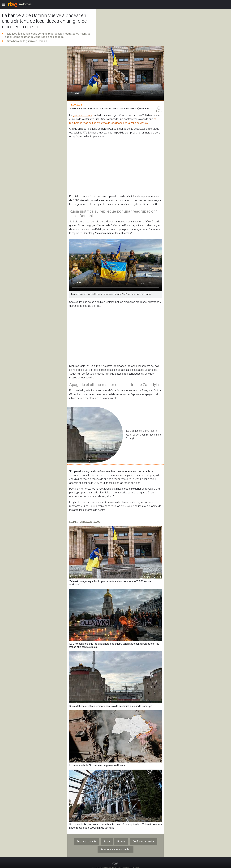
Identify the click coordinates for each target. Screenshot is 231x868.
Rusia (107, 842)
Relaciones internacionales (116, 849)
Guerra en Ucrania (86, 842)
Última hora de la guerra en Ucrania (26, 41)
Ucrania (121, 842)
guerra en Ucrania (83, 115)
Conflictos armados (144, 842)
